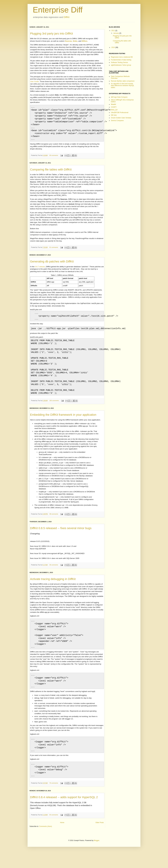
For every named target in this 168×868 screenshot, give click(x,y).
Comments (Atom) (45, 842)
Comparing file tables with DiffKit (51, 173)
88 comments (54, 523)
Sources (68, 41)
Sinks (75, 41)
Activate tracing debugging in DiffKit (53, 588)
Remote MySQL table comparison (123, 81)
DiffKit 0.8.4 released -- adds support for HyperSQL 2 (64, 813)
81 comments (54, 250)
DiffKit (66, 17)
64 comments (54, 831)
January (116, 33)
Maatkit (113, 104)
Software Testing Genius (119, 62)
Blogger (97, 856)
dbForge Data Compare (119, 97)
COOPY (114, 107)
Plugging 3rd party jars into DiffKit (51, 34)
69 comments (54, 159)
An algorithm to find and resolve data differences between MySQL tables (123, 86)
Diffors (85, 41)
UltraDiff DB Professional (120, 113)
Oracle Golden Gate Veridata (121, 118)
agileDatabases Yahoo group (121, 65)
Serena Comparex (117, 121)
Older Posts (100, 838)
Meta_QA (114, 110)
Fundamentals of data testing (121, 60)
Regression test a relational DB (122, 57)
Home (62, 838)
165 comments (54, 410)
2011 (113, 31)
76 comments (54, 799)
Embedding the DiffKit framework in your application (63, 424)
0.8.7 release (40, 270)
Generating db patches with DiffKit (52, 265)
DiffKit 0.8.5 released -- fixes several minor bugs (61, 537)
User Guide (34, 81)
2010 (113, 47)
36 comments (54, 574)
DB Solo (114, 115)
